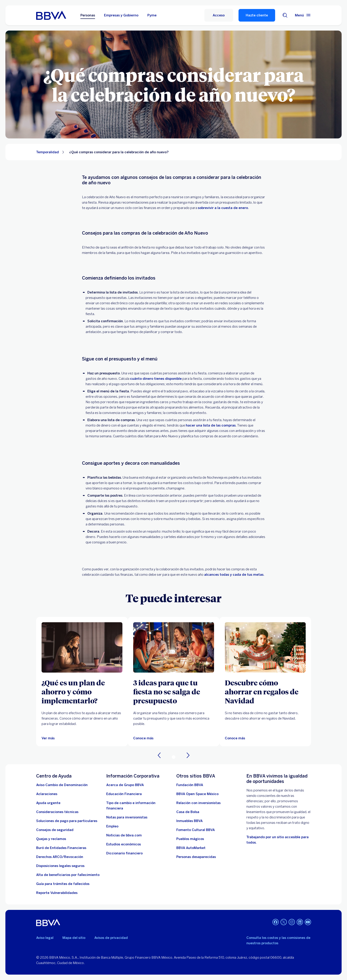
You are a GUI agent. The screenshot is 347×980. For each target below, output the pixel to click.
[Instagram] (292, 922)
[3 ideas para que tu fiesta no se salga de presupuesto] (174, 647)
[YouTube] (308, 922)
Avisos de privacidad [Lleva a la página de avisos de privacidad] (111, 938)
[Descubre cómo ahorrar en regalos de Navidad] (265, 691)
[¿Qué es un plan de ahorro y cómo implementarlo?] (82, 691)
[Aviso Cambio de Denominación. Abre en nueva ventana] (62, 785)
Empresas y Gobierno (121, 15)
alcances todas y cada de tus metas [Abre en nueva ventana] (234, 575)
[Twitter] (284, 922)
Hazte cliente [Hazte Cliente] (257, 15)
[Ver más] (82, 647)
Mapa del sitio (74, 938)
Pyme (152, 15)
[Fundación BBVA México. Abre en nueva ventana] (190, 785)
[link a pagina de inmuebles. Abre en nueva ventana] (189, 821)
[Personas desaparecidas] (196, 857)
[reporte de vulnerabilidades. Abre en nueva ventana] (57, 893)
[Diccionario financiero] (124, 853)
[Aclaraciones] (47, 794)
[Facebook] (276, 922)
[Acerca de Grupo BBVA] (125, 785)
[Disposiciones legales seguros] (60, 866)
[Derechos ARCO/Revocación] (60, 857)
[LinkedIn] (300, 922)
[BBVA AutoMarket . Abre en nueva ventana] (191, 848)
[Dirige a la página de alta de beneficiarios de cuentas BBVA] (68, 875)
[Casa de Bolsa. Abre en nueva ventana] (188, 812)
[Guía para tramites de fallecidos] (63, 884)
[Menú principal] (303, 15)
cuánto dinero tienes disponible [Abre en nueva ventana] (156, 379)
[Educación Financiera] (124, 794)
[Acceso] (219, 15)
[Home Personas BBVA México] (51, 15)
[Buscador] (285, 15)
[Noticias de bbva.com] (124, 835)
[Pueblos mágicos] (190, 839)
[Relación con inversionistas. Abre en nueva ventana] (198, 803)
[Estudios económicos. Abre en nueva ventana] (124, 844)
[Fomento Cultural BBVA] (196, 830)
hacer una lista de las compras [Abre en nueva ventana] (211, 425)
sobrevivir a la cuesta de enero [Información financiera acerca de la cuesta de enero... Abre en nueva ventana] (223, 208)
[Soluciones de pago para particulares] (67, 821)
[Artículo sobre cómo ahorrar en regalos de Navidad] (265, 647)
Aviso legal (45, 938)
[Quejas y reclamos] (51, 839)
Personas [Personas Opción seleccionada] (88, 15)
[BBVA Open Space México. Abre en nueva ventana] (197, 794)
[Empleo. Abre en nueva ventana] (112, 826)
